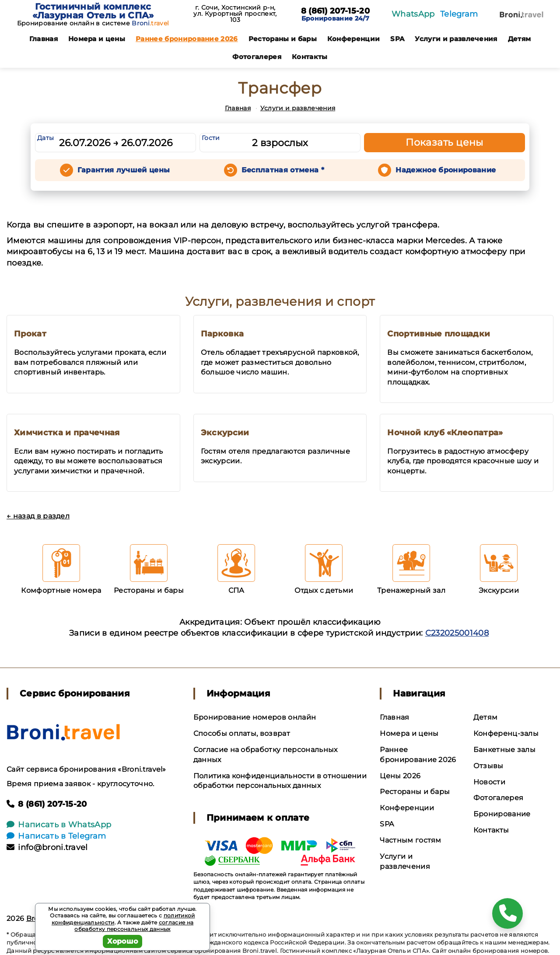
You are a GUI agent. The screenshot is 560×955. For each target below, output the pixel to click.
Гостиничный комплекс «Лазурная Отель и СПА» (93, 11)
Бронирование (502, 814)
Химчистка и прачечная (67, 433)
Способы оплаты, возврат (242, 733)
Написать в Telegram (56, 836)
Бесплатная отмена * (283, 170)
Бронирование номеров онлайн (255, 717)
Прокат (30, 334)
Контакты (310, 57)
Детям (520, 39)
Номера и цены (97, 39)
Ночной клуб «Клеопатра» (445, 433)
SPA (397, 39)
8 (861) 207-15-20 (335, 11)
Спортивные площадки (439, 334)
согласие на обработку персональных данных (134, 926)
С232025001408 (457, 633)
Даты (45, 138)
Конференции (354, 39)
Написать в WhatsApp (59, 825)
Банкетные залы (504, 750)
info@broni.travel (47, 847)
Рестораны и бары (283, 39)
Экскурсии (225, 433)
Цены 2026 (400, 776)
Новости (489, 782)
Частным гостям (410, 840)
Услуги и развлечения (456, 39)
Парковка (222, 334)
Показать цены (444, 142)
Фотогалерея (257, 57)
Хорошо (123, 941)
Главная (44, 39)
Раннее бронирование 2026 (187, 39)
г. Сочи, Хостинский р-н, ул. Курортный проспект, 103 (235, 14)
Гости (211, 138)
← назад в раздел (38, 516)
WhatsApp (413, 14)
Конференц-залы (506, 733)
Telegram (459, 14)
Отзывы (488, 766)
